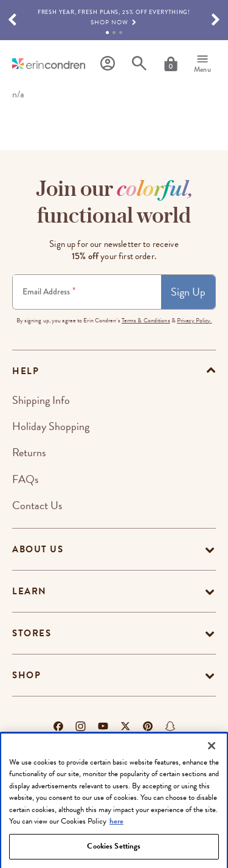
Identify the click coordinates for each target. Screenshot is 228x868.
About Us (38, 549)
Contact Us (37, 505)
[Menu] (202, 64)
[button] (12, 20)
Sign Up (188, 292)
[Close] (212, 764)
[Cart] (171, 64)
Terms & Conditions (146, 320)
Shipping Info (41, 400)
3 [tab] (121, 33)
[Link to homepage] (49, 64)
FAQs (25, 479)
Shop (26, 675)
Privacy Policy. (195, 320)
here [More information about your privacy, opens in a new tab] (116, 840)
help (26, 371)
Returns (29, 452)
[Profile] (108, 64)
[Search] (139, 64)
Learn (29, 591)
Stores (32, 633)
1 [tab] (107, 33)
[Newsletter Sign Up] (87, 292)
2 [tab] (114, 33)
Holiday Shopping (51, 426)
